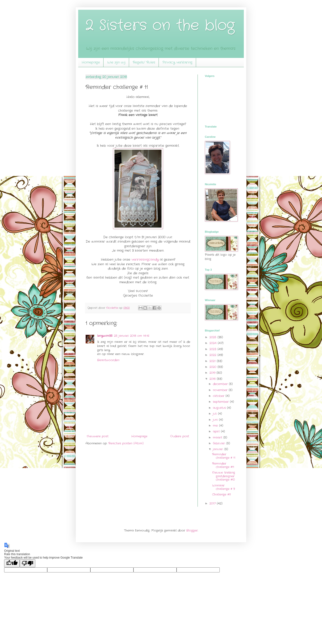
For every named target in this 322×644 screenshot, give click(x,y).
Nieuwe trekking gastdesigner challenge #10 (224, 476)
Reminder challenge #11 (223, 465)
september (221, 402)
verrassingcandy (146, 260)
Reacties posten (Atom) (126, 443)
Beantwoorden (108, 360)
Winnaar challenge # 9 (223, 487)
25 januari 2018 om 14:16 (132, 336)
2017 (213, 503)
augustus (220, 408)
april (217, 431)
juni (216, 420)
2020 (213, 367)
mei (216, 426)
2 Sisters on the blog (160, 26)
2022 (213, 355)
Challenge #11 (222, 494)
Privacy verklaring (177, 62)
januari (219, 449)
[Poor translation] (28, 563)
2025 (213, 337)
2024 (214, 343)
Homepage (91, 62)
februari (220, 443)
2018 (213, 379)
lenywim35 (105, 336)
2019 (213, 373)
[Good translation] (12, 563)
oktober (219, 396)
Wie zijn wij (116, 62)
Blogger (192, 530)
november (221, 390)
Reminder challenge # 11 (224, 456)
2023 (213, 349)
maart (218, 437)
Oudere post (180, 436)
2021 (213, 361)
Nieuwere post (98, 436)
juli (215, 414)
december (221, 384)
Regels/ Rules (144, 62)
